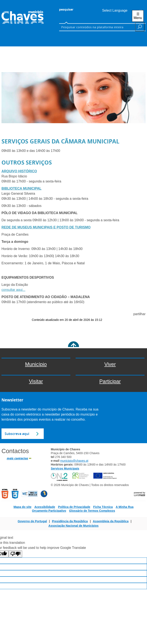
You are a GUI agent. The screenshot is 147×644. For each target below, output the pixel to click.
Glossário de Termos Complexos (92, 511)
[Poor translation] (15, 554)
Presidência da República (70, 521)
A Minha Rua (125, 507)
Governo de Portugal (32, 521)
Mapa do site (22, 507)
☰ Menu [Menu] (138, 16)
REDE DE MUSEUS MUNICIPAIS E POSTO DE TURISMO (46, 227)
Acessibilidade (45, 507)
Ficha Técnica (103, 507)
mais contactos (17, 458)
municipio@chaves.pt (74, 461)
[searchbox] (97, 27)
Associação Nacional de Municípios (73, 526)
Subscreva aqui (17, 434)
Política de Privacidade (74, 507)
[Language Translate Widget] (121, 10)
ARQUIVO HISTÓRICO (19, 171)
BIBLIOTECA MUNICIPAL (21, 188)
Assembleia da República (111, 521)
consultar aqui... (13, 290)
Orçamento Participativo (49, 511)
